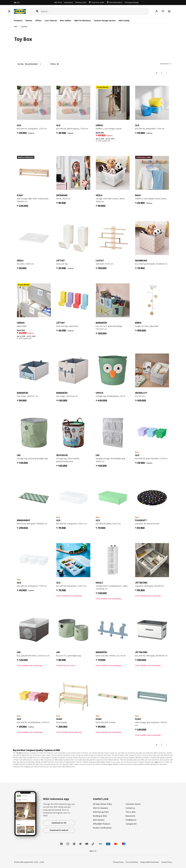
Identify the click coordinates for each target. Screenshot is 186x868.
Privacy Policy (118, 862)
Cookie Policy (167, 862)
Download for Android (59, 830)
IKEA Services (99, 820)
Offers (38, 20)
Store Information (116, 2)
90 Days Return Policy (102, 804)
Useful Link (101, 799)
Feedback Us (131, 820)
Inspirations (69, 2)
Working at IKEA (100, 816)
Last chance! (51, 20)
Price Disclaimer (132, 862)
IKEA (16, 27)
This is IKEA (131, 812)
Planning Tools (81, 2)
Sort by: (28, 64)
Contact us (130, 808)
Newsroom (130, 816)
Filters (54, 64)
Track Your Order (98, 2)
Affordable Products (102, 824)
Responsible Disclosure (150, 862)
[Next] (167, 73)
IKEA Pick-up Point (101, 812)
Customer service (133, 804)
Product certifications (102, 828)
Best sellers (66, 20)
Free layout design (132, 2)
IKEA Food (58, 2)
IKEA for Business (83, 20)
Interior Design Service (105, 20)
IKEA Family (124, 20)
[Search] (95, 11)
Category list (131, 824)
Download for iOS (59, 823)
